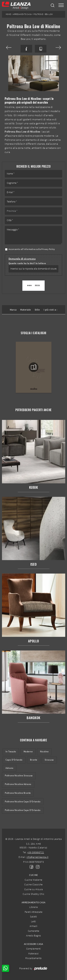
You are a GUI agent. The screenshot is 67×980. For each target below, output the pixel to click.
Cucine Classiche (33, 884)
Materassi (33, 953)
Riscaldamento (33, 958)
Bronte (34, 760)
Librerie (33, 907)
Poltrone (38, 14)
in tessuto (11, 751)
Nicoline (44, 751)
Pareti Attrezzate (34, 912)
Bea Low (49, 14)
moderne (28, 751)
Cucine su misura (33, 889)
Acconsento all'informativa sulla (32, 249)
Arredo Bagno (33, 936)
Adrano (9, 768)
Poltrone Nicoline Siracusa (19, 776)
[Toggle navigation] (61, 5)
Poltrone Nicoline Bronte (18, 793)
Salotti (33, 917)
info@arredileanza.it (37, 857)
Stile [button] (37, 310)
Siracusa (49, 760)
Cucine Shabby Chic (33, 894)
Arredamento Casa (22, 14)
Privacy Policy (48, 249)
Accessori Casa (33, 944)
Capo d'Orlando (14, 760)
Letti (34, 921)
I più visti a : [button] (50, 310)
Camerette (34, 931)
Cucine (33, 875)
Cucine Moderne (33, 880)
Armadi (33, 926)
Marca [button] (13, 310)
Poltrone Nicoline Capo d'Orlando (23, 802)
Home (8, 14)
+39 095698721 (36, 852)
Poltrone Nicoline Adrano (18, 784)
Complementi (34, 949)
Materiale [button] (26, 310)
